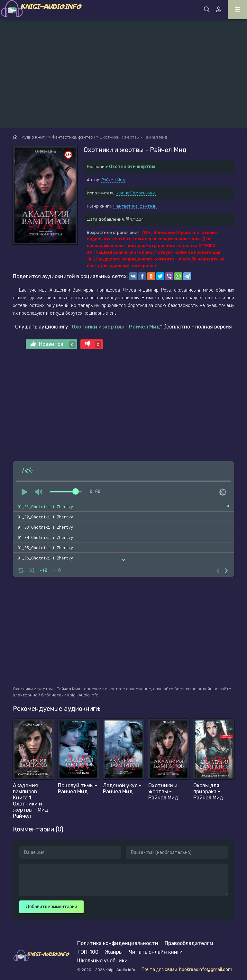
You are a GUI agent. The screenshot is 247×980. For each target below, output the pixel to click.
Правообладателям (189, 943)
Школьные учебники (102, 961)
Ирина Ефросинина (136, 193)
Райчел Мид (113, 180)
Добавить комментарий (51, 907)
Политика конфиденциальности (118, 943)
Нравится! (53, 344)
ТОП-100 (88, 952)
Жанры (114, 952)
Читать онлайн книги (156, 952)
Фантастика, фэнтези (135, 206)
